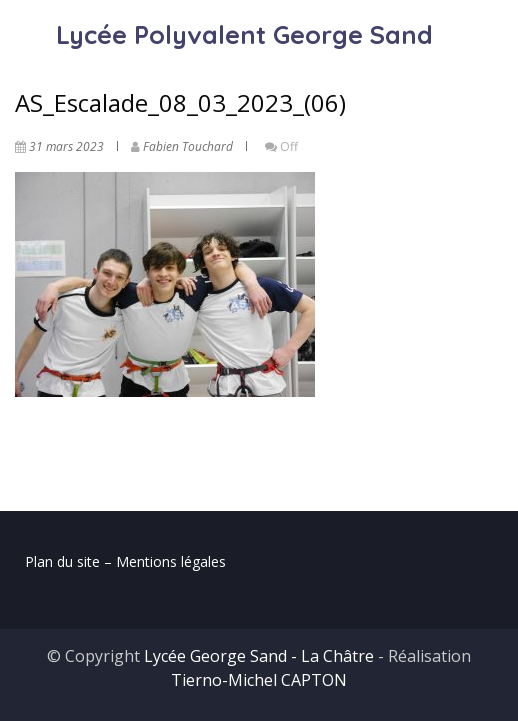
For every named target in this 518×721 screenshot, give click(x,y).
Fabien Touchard (188, 146)
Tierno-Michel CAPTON (259, 680)
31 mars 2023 (66, 146)
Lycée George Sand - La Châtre (259, 656)
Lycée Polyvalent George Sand (244, 34)
